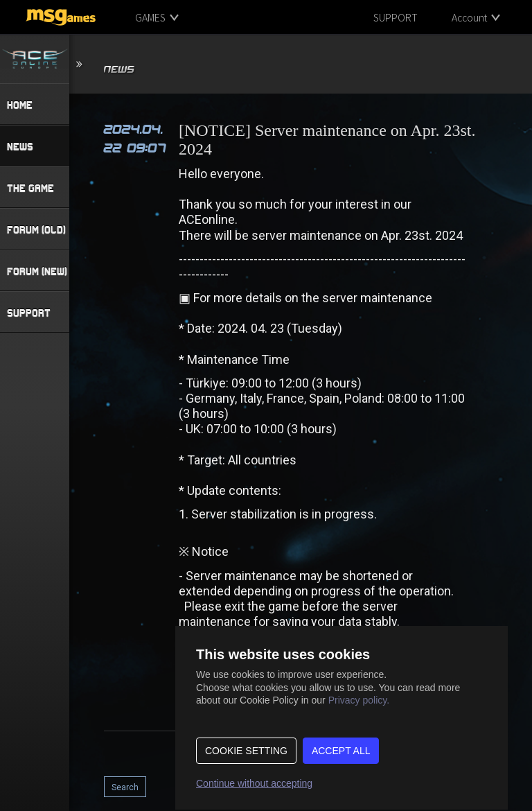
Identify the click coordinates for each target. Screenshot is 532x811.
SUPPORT (396, 17)
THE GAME (30, 188)
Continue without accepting (254, 783)
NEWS (20, 146)
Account (469, 17)
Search (125, 787)
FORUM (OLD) (36, 229)
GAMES (150, 17)
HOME (20, 105)
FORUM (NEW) (37, 271)
